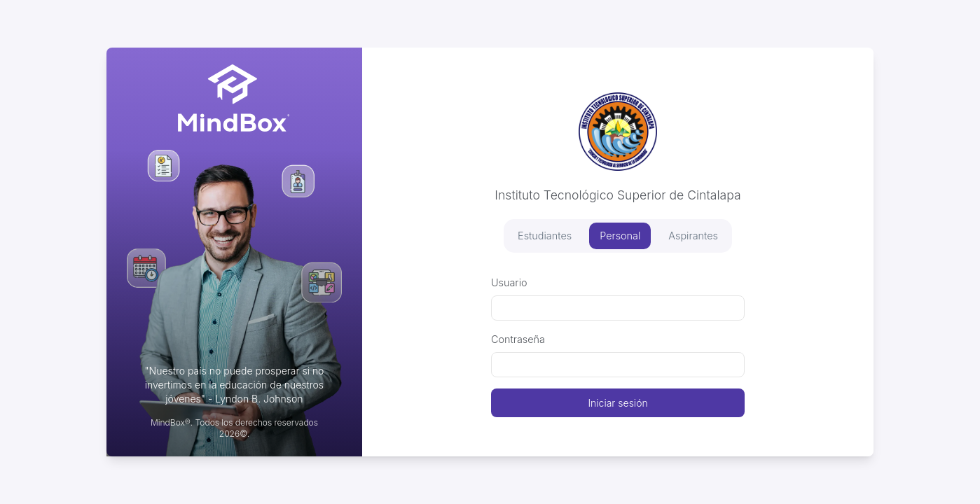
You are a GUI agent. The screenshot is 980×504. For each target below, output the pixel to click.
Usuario (509, 282)
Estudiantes (545, 236)
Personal (620, 236)
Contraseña (518, 339)
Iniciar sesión (617, 403)
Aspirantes (693, 236)
